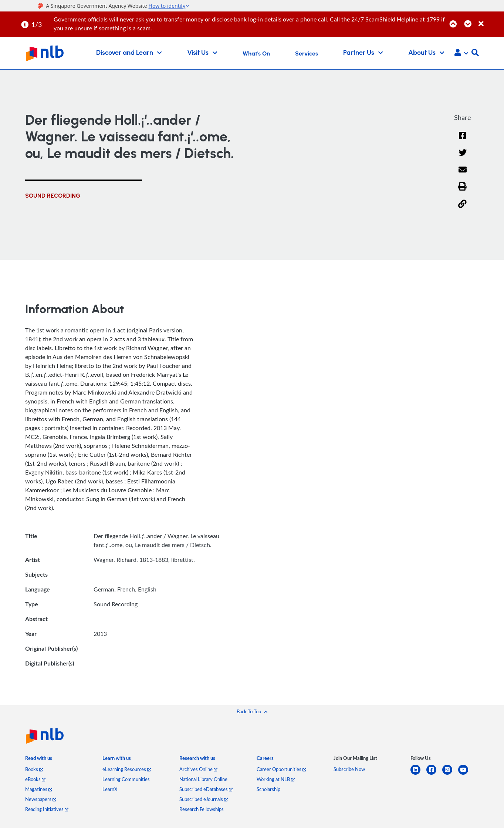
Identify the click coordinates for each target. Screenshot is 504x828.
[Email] (462, 175)
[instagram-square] (450, 775)
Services (307, 54)
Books (34, 770)
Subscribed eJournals (204, 800)
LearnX (110, 790)
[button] (461, 53)
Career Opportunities (281, 770)
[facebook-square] (434, 775)
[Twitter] (462, 157)
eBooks (35, 780)
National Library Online (203, 780)
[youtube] (466, 775)
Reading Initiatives (47, 810)
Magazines (39, 790)
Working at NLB (276, 780)
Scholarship (268, 790)
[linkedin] (418, 775)
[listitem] (39, 760)
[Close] (490, 20)
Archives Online (198, 770)
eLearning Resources (127, 770)
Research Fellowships (202, 810)
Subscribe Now (349, 770)
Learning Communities (126, 780)
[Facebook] (463, 140)
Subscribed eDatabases (206, 790)
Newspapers (41, 800)
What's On (256, 54)
